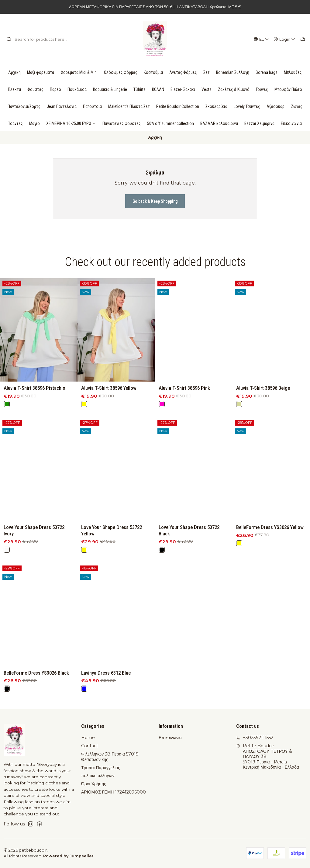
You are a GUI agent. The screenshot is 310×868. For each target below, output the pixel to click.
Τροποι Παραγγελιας (101, 768)
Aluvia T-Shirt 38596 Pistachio (34, 395)
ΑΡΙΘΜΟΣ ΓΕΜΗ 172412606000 (114, 792)
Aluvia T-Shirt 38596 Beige (263, 416)
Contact (90, 746)
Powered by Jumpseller (68, 856)
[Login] (285, 39)
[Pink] (162, 425)
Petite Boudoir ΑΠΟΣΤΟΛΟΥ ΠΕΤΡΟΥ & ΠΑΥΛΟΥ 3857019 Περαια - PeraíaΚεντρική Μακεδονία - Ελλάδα (268, 756)
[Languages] (261, 39)
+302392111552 (255, 738)
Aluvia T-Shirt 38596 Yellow (109, 401)
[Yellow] (84, 417)
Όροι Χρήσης (94, 784)
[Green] (7, 411)
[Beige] (239, 432)
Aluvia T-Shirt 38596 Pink (184, 409)
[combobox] (37, 39)
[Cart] (303, 39)
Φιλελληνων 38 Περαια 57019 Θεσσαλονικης (110, 757)
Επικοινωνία (170, 738)
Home (88, 738)
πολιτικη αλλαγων (98, 776)
